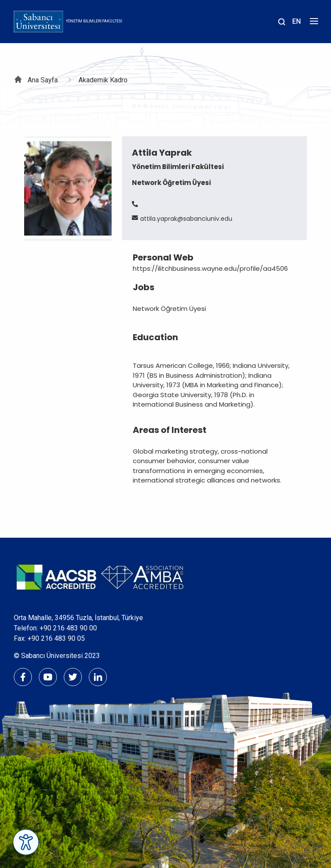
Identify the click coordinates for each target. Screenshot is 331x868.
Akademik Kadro (103, 80)
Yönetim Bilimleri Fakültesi (94, 21)
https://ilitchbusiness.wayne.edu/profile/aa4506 (210, 268)
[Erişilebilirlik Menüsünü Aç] (26, 842)
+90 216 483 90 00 (68, 628)
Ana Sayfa (43, 80)
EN (297, 21)
